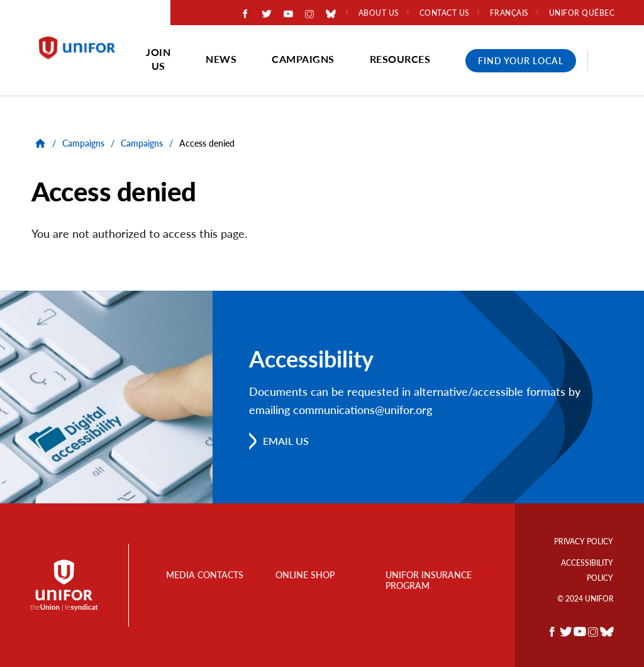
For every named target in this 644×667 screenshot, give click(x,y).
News (221, 59)
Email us (286, 441)
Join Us (158, 59)
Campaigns (303, 59)
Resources (400, 59)
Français (509, 13)
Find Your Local (521, 61)
